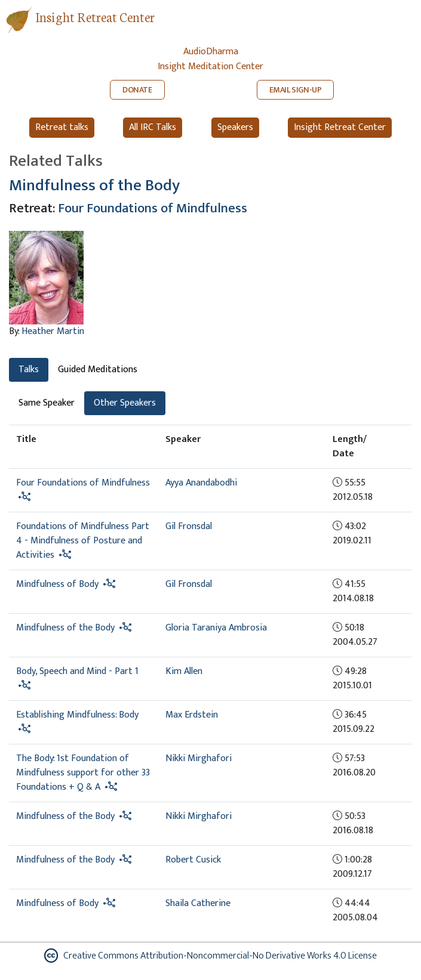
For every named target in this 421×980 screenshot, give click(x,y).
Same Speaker (47, 403)
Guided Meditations (98, 370)
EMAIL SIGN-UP (296, 90)
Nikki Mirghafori (199, 758)
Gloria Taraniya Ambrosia (216, 628)
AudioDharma (211, 52)
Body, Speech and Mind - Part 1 (77, 671)
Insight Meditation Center (210, 67)
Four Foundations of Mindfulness (153, 208)
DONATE (137, 90)
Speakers (235, 127)
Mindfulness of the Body (94, 186)
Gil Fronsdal (189, 526)
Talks (29, 370)
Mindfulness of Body (57, 584)
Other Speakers (125, 403)
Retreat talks (62, 127)
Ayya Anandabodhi (201, 483)
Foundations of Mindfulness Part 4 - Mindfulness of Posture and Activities (83, 541)
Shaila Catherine (198, 903)
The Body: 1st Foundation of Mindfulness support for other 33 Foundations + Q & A (83, 773)
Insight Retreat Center (95, 16)
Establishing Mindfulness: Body (77, 715)
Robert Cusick (193, 860)
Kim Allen (184, 671)
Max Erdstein (192, 715)
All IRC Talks (153, 127)
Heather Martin (53, 331)
